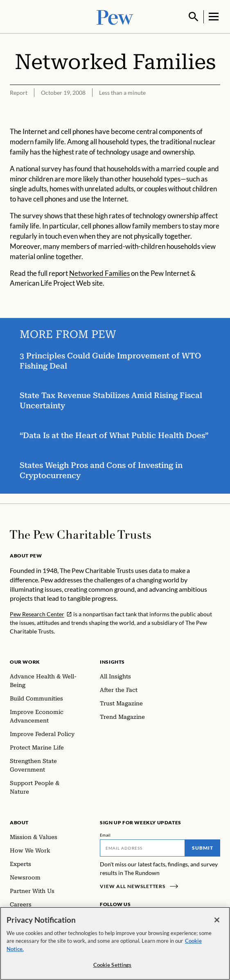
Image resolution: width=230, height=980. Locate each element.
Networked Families (99, 272)
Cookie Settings (113, 965)
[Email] (142, 847)
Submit (203, 847)
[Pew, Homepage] (115, 16)
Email (105, 834)
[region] (115, 943)
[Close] (217, 920)
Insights (112, 661)
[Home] (80, 534)
